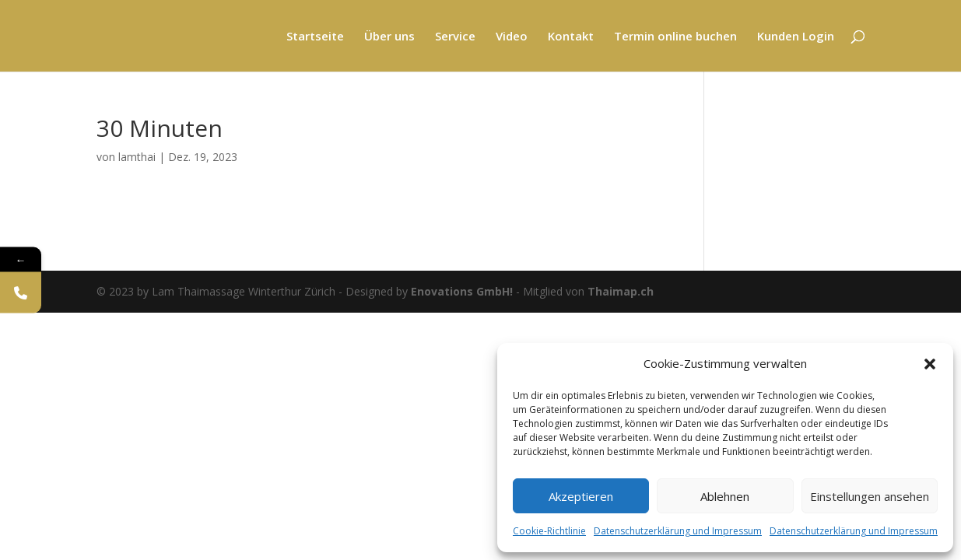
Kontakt (571, 37)
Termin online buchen (675, 37)
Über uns (389, 37)
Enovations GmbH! (462, 291)
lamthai (137, 157)
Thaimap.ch (621, 291)
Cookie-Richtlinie (549, 531)
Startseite (315, 37)
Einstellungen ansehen (870, 496)
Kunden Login (796, 37)
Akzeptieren (581, 496)
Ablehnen (725, 496)
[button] (930, 364)
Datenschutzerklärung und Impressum (678, 531)
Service (455, 37)
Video (512, 37)
